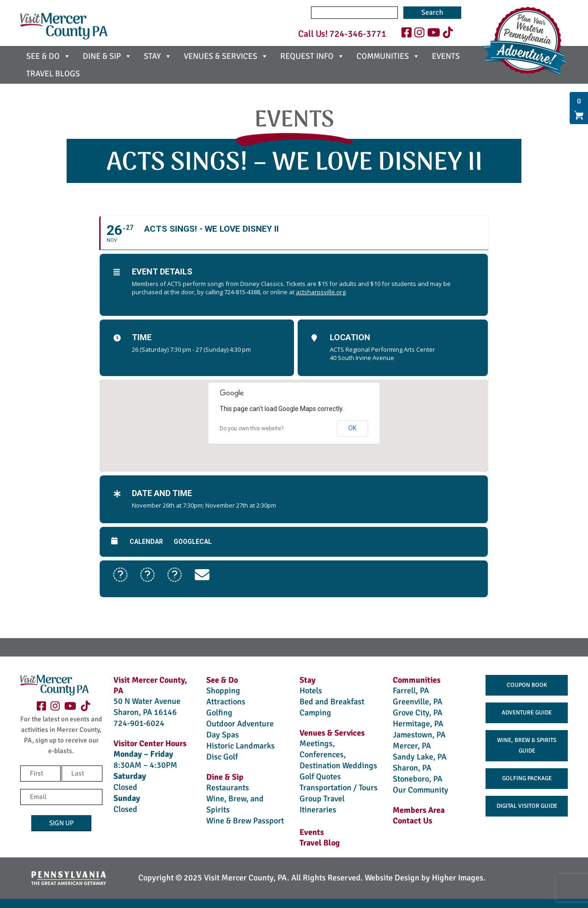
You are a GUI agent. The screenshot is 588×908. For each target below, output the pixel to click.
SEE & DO (48, 56)
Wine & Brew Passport (245, 821)
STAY (158, 56)
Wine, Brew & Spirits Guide (527, 745)
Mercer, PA (412, 746)
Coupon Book (527, 685)
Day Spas (223, 735)
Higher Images (458, 878)
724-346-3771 (358, 34)
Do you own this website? (252, 428)
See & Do (222, 680)
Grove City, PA (418, 713)
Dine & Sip (225, 777)
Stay (308, 680)
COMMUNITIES (388, 56)
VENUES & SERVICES (226, 56)
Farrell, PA (411, 691)
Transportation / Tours (339, 788)
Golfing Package (527, 778)
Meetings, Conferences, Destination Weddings (338, 754)
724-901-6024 (139, 723)
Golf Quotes (320, 777)
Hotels (311, 691)
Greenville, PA (418, 702)
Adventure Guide (527, 713)
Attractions (226, 702)
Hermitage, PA (418, 724)
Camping (315, 713)
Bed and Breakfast (332, 702)
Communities (417, 680)
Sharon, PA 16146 (145, 712)
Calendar (146, 542)
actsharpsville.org (321, 292)
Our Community (421, 790)
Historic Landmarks (240, 746)
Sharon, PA (412, 768)
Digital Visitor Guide (527, 806)
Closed (125, 787)
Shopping (223, 691)
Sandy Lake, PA (420, 757)
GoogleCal (193, 542)
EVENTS (446, 56)
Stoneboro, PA (418, 779)
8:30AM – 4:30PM (145, 765)
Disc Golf (222, 757)
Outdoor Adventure (240, 724)
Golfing (219, 713)
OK (352, 428)
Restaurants (228, 788)
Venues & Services (332, 733)
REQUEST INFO (312, 56)
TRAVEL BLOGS (53, 74)
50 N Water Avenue (147, 701)
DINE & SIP (107, 56)
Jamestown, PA (419, 735)
